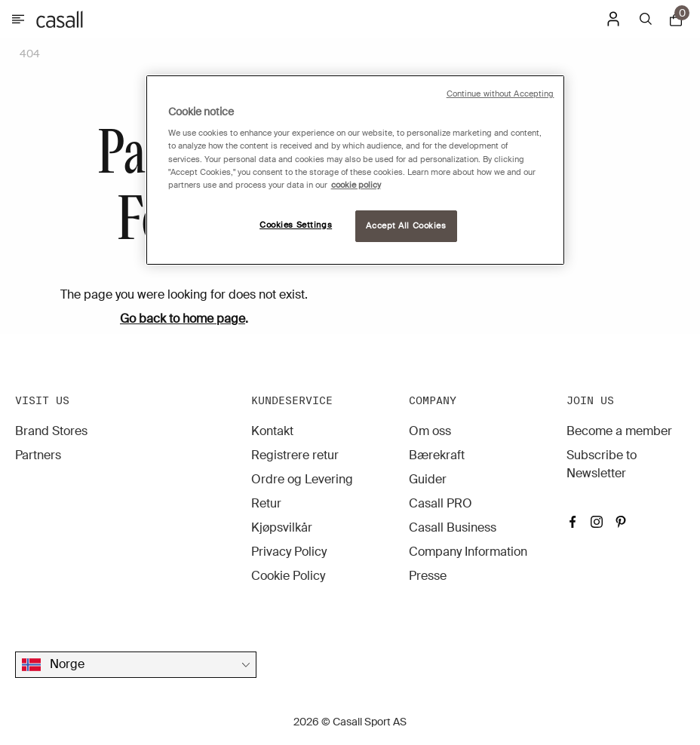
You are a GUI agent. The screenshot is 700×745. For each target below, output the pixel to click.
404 (30, 54)
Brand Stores (51, 431)
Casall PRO (441, 503)
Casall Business (453, 527)
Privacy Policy (289, 552)
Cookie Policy (288, 576)
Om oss (430, 431)
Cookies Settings (296, 225)
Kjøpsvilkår (282, 527)
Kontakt (272, 431)
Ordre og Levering (302, 479)
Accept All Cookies (406, 226)
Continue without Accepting (500, 94)
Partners (38, 455)
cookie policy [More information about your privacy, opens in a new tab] (356, 185)
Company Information (468, 552)
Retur (266, 503)
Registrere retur (295, 455)
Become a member (619, 431)
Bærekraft (437, 455)
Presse (428, 576)
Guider (428, 479)
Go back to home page (183, 319)
